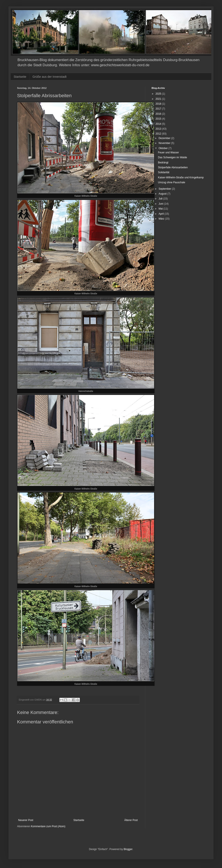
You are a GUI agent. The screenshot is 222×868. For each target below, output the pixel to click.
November (165, 143)
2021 (159, 99)
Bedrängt (163, 163)
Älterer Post (131, 820)
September (165, 189)
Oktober (164, 148)
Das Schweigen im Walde (172, 157)
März (162, 219)
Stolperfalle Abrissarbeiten (173, 167)
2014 (159, 124)
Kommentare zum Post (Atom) (48, 826)
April (161, 214)
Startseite (20, 77)
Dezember (165, 138)
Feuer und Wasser (168, 152)
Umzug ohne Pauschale (172, 182)
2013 (159, 129)
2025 (159, 94)
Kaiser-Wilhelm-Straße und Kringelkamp (181, 177)
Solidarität (164, 172)
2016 (159, 114)
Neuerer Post (26, 820)
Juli (161, 199)
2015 (159, 119)
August (163, 194)
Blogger (128, 849)
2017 (159, 109)
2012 (159, 134)
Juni (161, 204)
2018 (159, 104)
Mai (161, 209)
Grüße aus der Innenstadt (50, 77)
